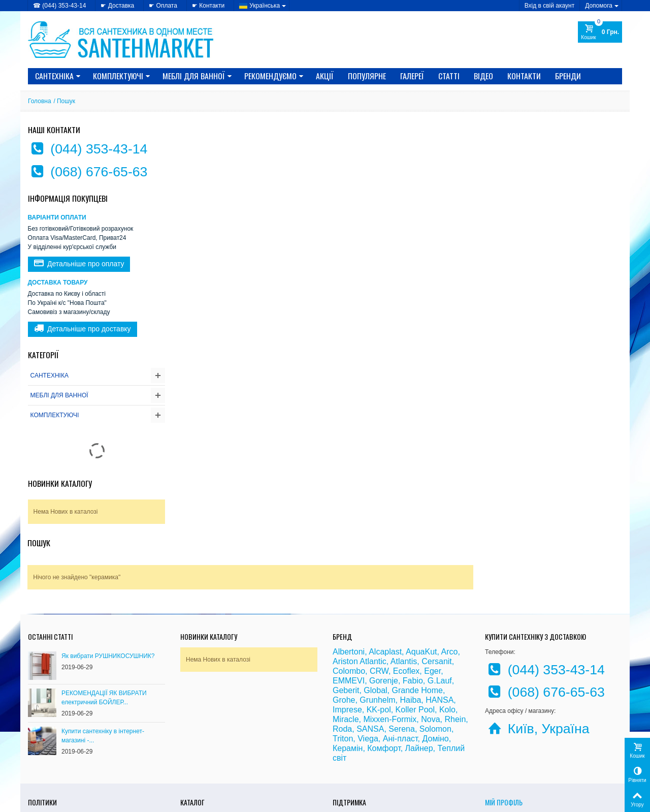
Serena (402, 654)
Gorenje (384, 606)
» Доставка (349, 742)
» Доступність (48, 763)
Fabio (413, 606)
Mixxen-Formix (390, 645)
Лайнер (419, 674)
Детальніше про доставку (83, 329)
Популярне (367, 76)
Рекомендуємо (274, 76)
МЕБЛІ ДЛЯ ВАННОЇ (197, 76)
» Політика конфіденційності (69, 742)
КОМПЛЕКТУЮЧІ (122, 76)
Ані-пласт (400, 664)
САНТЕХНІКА (58, 76)
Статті (449, 76)
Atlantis (404, 587)
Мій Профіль (504, 727)
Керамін (348, 674)
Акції (325, 76)
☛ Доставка (117, 6)
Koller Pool (415, 635)
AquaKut (421, 577)
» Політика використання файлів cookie (85, 753)
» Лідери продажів (207, 763)
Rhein (455, 645)
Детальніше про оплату (79, 264)
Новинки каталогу (60, 483)
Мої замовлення (508, 742)
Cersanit (437, 587)
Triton (343, 664)
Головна (40, 101)
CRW (379, 596)
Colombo (349, 596)
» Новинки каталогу (209, 753)
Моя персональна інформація (527, 763)
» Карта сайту (353, 753)
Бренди (568, 76)
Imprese (347, 635)
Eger (432, 596)
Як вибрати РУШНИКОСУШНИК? (108, 581)
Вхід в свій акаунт (550, 6)
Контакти (524, 76)
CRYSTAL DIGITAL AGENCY (99, 801)
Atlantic (373, 587)
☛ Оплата (163, 6)
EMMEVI (349, 606)
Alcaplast (385, 577)
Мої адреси (501, 753)
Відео (483, 76)
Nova (430, 645)
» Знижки (194, 742)
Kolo (447, 635)
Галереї (412, 76)
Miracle (346, 645)
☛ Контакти (208, 6)
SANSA (370, 654)
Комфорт (384, 674)
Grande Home (418, 616)
